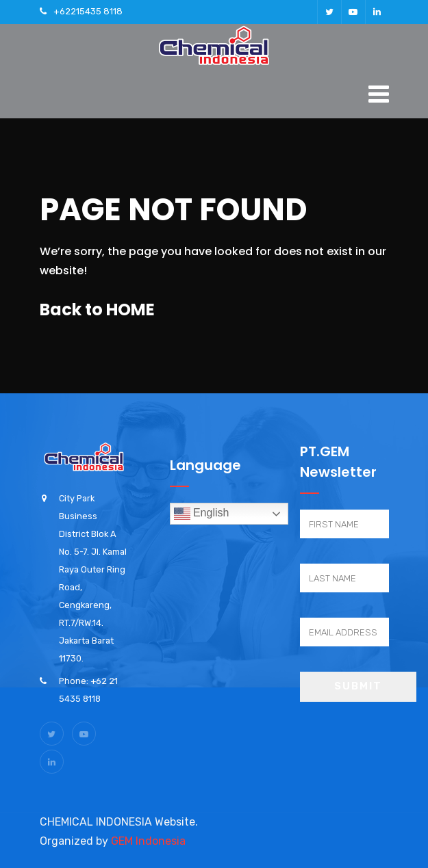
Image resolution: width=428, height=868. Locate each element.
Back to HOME (97, 310)
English (202, 514)
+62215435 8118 (88, 11)
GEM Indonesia (148, 841)
